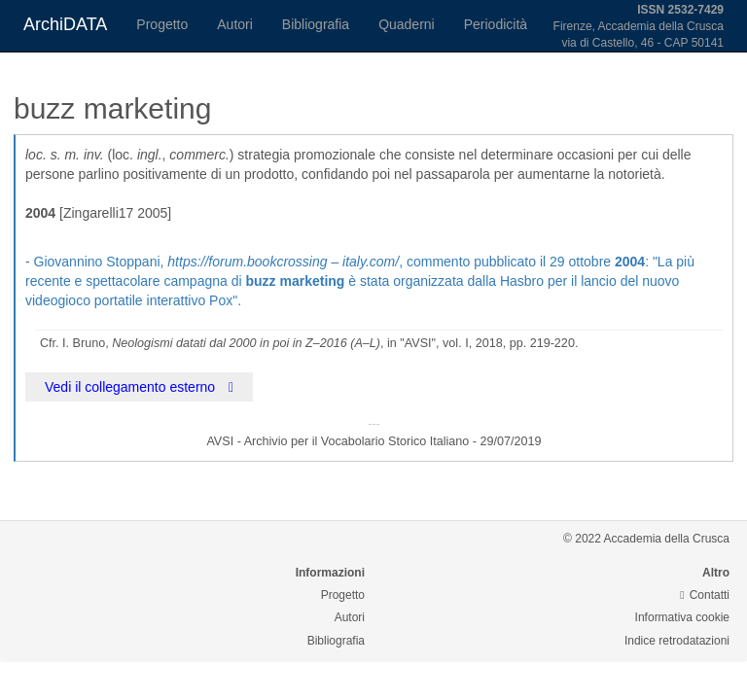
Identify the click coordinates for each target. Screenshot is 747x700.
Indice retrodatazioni (677, 641)
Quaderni (407, 24)
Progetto (162, 24)
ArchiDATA (65, 24)
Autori (235, 24)
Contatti (705, 595)
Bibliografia (316, 24)
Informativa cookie (682, 617)
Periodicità (496, 24)
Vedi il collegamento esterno (139, 387)
